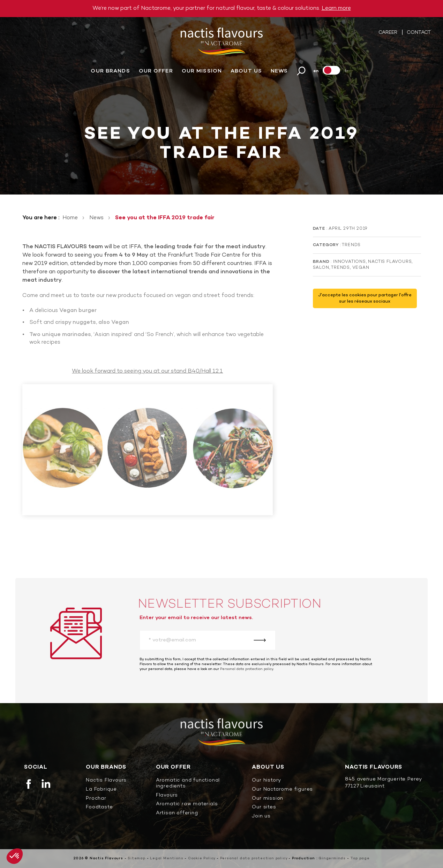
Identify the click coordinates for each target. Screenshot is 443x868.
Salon (321, 268)
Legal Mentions (167, 858)
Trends (351, 245)
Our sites (264, 808)
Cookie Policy (202, 858)
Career (389, 33)
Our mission (202, 71)
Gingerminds (332, 858)
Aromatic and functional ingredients (188, 784)
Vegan (361, 268)
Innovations (350, 262)
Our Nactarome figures (282, 790)
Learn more (336, 8)
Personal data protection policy (247, 669)
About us (246, 71)
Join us (261, 817)
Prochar (96, 799)
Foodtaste (99, 808)
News (279, 71)
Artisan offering (177, 813)
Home (70, 218)
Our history (266, 781)
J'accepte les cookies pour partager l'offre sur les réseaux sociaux (365, 298)
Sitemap (137, 858)
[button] (15, 856)
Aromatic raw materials (187, 804)
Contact (419, 33)
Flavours (167, 796)
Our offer (156, 71)
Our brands (110, 71)
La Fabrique (101, 790)
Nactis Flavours (390, 262)
